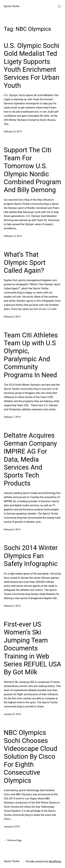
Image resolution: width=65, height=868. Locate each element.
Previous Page (13, 840)
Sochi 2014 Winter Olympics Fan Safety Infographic (31, 556)
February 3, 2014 (12, 606)
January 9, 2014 (12, 827)
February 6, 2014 (12, 529)
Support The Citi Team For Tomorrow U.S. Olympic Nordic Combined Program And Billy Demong (32, 170)
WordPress (55, 861)
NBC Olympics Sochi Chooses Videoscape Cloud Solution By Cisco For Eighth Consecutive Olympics (31, 756)
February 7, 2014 (12, 417)
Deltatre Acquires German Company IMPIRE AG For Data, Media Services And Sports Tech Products (30, 459)
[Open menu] (59, 6)
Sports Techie (12, 6)
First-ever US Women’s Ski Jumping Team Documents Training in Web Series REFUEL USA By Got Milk (32, 648)
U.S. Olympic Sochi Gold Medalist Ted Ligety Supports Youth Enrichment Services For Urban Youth (32, 66)
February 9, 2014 (12, 317)
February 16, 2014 (13, 236)
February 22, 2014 (13, 132)
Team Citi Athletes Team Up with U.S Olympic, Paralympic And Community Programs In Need (31, 355)
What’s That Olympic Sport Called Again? (25, 262)
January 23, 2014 (12, 714)
